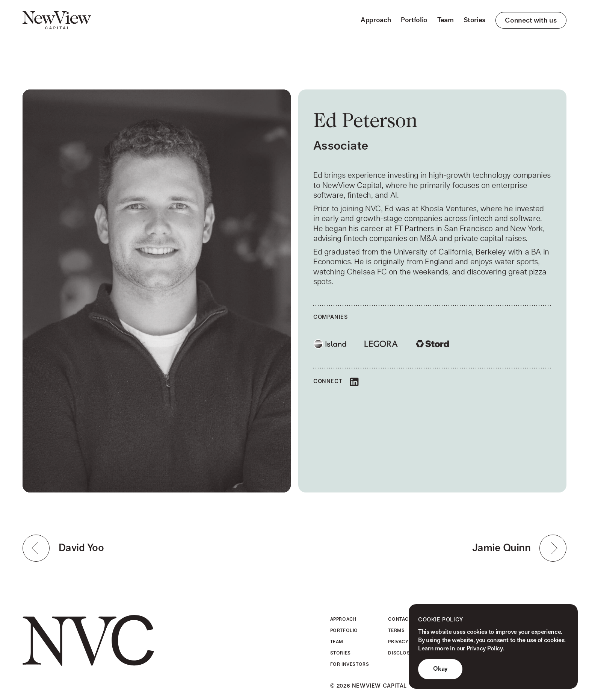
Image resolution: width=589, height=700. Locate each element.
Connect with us (531, 20)
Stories (475, 20)
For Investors (350, 664)
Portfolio (414, 20)
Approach (376, 20)
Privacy (398, 642)
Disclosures (406, 653)
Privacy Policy (485, 649)
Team (446, 20)
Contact (400, 619)
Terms (396, 630)
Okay (440, 669)
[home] (57, 20)
